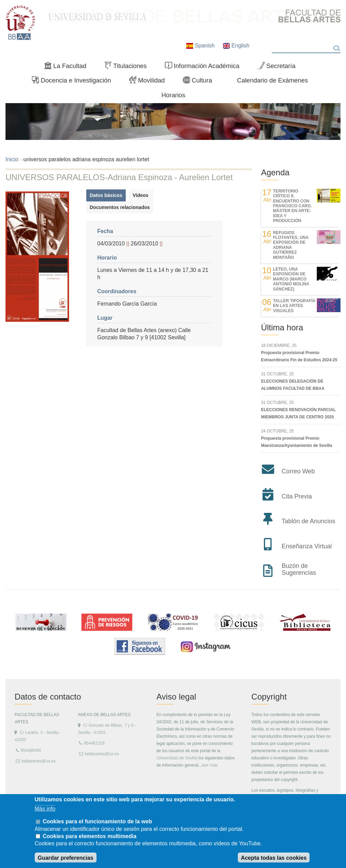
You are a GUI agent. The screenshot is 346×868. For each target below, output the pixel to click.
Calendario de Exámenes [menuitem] (273, 80)
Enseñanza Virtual (307, 546)
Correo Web (298, 471)
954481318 (94, 743)
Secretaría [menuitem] (279, 67)
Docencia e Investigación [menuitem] (74, 82)
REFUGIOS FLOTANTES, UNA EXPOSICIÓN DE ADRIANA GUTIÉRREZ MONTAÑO (291, 245)
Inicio (12, 159)
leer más (210, 765)
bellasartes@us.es (39, 761)
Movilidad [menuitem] (150, 82)
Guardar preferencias (66, 858)
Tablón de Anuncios (309, 521)
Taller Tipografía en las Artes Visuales (294, 306)
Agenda (275, 172)
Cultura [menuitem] (200, 82)
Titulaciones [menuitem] (129, 67)
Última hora (282, 327)
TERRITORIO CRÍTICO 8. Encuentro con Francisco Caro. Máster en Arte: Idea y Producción (292, 206)
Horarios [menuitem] (174, 95)
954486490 (31, 750)
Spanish (201, 46)
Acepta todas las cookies (274, 858)
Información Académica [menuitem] (205, 67)
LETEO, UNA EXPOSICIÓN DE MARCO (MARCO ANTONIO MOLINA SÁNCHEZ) (291, 279)
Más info (45, 809)
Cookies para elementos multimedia (90, 836)
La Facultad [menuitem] (68, 67)
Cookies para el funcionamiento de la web (97, 821)
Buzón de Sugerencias (299, 569)
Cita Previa (297, 496)
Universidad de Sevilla (177, 758)
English (236, 46)
